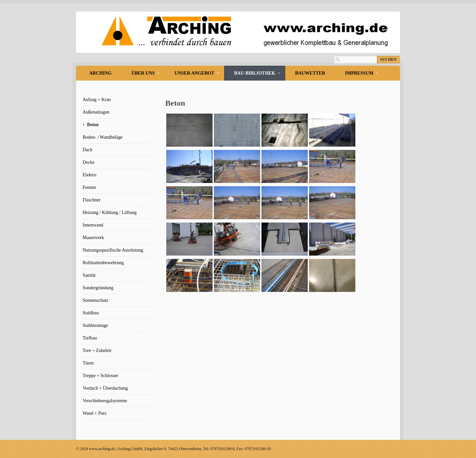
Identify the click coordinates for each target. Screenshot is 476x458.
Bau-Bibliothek (255, 73)
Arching (100, 73)
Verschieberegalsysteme (105, 401)
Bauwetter (310, 73)
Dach (88, 150)
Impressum (359, 73)
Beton (93, 125)
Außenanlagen (96, 112)
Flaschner (92, 200)
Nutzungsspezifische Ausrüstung (113, 250)
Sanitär (89, 275)
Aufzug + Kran (97, 100)
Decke (89, 162)
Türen (88, 363)
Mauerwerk (93, 238)
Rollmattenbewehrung (103, 263)
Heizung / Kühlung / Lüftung (110, 212)
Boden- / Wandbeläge (103, 137)
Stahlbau (91, 313)
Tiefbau (90, 338)
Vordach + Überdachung (105, 388)
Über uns (143, 73)
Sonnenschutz (96, 300)
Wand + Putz (95, 413)
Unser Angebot (194, 73)
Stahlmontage (95, 325)
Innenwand (93, 225)
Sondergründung (98, 288)
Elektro (89, 175)
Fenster (89, 187)
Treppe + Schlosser (100, 376)
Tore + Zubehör (97, 351)
